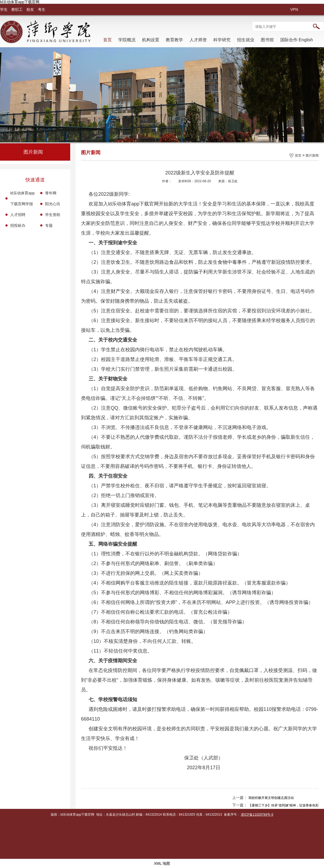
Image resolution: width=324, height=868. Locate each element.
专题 (49, 225)
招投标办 (18, 225)
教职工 (17, 9)
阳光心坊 (53, 204)
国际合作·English (297, 40)
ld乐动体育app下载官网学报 (22, 198)
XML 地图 (162, 863)
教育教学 (174, 40)
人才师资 (198, 40)
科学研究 (222, 40)
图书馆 (267, 40)
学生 (4, 9)
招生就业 (246, 40)
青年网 (51, 193)
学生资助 (53, 215)
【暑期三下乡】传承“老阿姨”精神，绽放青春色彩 (283, 805)
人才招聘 (18, 215)
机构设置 (151, 40)
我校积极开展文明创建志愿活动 (271, 798)
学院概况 (127, 40)
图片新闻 (312, 156)
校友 (30, 9)
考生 (42, 9)
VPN (294, 9)
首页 (107, 40)
